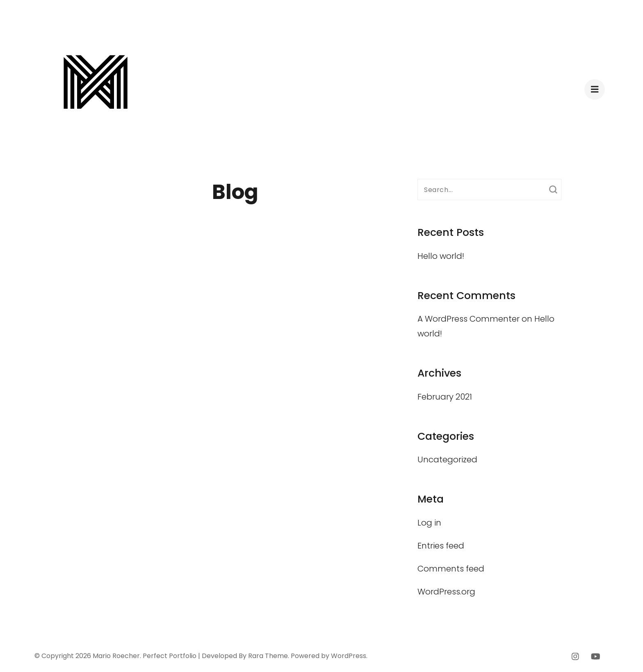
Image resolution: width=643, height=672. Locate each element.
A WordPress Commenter (469, 319)
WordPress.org (446, 592)
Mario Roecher (116, 656)
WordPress (349, 656)
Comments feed (451, 569)
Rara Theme (268, 656)
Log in (429, 523)
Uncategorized (447, 459)
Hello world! (441, 256)
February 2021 (445, 397)
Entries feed (441, 546)
